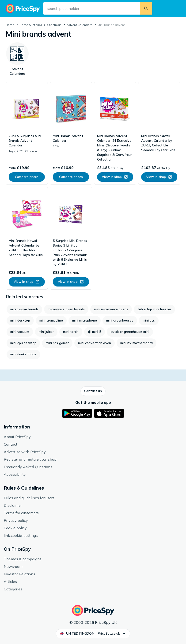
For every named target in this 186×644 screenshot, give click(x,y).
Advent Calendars (80, 25)
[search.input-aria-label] (92, 8)
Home (10, 25)
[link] (27, 133)
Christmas (54, 25)
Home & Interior (31, 25)
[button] (93, 391)
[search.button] (146, 8)
